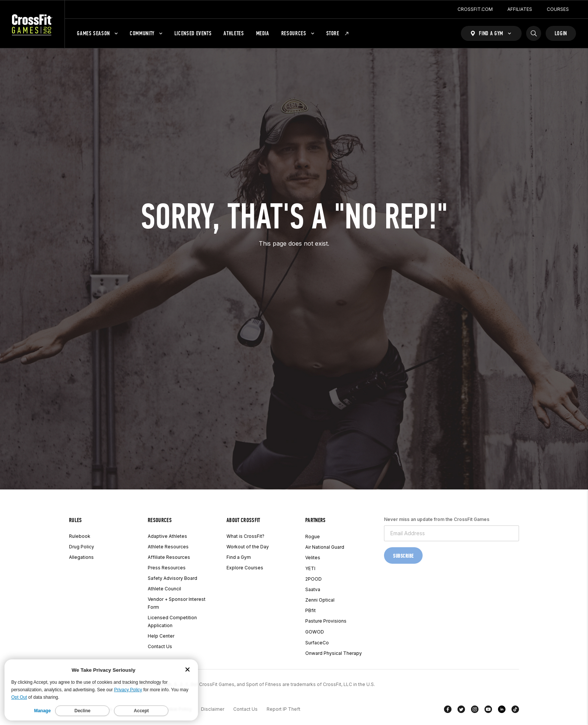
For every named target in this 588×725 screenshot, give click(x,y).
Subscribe (403, 556)
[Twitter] (461, 711)
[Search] (534, 33)
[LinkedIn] (502, 711)
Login (561, 33)
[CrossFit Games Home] (32, 24)
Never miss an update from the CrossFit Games (437, 519)
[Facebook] (448, 711)
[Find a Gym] (491, 33)
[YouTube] (488, 711)
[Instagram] (475, 711)
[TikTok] (515, 711)
